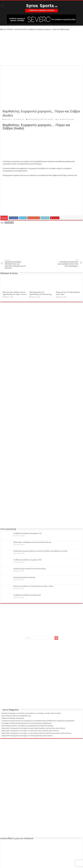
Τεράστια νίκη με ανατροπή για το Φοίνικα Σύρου (30, 569)
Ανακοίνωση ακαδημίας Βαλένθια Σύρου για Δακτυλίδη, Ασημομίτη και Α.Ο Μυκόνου (16, 264)
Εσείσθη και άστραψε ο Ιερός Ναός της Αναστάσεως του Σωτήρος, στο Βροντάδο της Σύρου (31, 713)
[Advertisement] (41, 48)
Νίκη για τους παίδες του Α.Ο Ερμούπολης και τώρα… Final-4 (15, 293)
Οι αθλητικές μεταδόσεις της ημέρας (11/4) (27, 533)
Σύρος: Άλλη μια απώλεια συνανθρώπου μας (16, 716)
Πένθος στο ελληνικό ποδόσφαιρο (13, 718)
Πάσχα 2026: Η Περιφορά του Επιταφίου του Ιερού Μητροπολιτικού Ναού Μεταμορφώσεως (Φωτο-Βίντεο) (36, 733)
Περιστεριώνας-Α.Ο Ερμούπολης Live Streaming (40, 293)
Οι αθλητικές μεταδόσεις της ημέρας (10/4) (27, 560)
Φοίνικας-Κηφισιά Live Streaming (24, 577)
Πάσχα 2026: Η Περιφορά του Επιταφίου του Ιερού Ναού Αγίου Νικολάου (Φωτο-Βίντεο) (30, 731)
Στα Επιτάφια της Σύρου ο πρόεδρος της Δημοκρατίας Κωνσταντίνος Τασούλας (27, 726)
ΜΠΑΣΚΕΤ (10, 29)
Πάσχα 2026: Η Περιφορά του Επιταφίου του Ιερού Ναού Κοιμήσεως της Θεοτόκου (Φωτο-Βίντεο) (33, 728)
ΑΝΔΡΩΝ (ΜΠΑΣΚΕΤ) (21, 29)
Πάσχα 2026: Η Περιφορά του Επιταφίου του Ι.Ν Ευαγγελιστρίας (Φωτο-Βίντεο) (27, 736)
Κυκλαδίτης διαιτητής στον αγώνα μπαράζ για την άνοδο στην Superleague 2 (67, 263)
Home (3, 29)
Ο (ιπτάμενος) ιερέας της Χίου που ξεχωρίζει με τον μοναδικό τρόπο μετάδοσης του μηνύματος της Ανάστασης (38, 721)
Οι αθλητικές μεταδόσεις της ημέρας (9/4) (27, 595)
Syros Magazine (10, 710)
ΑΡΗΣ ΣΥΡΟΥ (44, 119)
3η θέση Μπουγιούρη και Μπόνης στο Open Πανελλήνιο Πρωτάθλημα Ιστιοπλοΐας (40, 551)
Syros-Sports (8, 119)
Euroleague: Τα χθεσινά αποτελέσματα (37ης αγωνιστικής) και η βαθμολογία (27, 723)
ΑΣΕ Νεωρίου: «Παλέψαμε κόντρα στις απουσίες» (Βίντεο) (32, 542)
